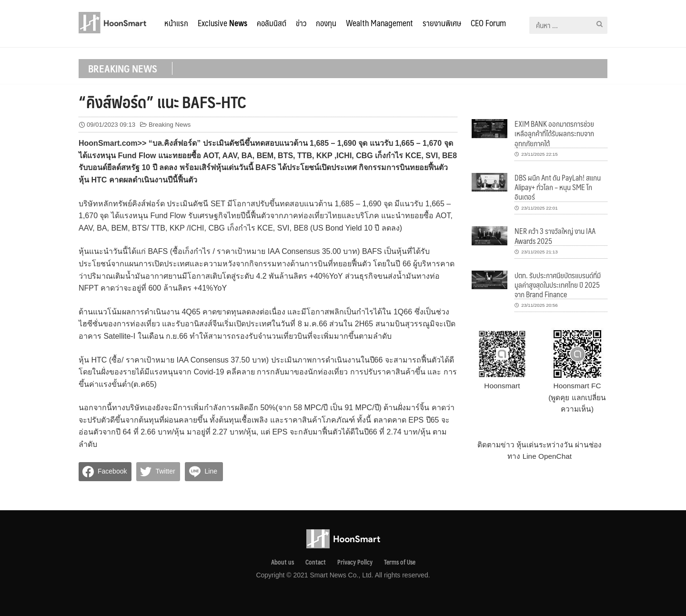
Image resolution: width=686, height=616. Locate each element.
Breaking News (170, 125)
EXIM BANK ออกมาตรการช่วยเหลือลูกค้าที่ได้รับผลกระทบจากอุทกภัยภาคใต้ (554, 133)
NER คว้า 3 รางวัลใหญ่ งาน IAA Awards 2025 (555, 236)
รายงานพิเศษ (442, 23)
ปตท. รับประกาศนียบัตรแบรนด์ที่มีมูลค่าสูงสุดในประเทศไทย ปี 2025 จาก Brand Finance (558, 285)
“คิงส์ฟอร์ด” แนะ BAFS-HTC (162, 101)
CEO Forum (488, 23)
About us (282, 562)
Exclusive (222, 23)
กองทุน (326, 23)
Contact (316, 562)
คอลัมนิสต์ (272, 23)
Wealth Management (379, 23)
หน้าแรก (176, 23)
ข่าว (301, 23)
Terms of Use (400, 562)
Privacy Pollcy (355, 562)
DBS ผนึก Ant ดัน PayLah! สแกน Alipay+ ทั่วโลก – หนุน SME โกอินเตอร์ (558, 187)
